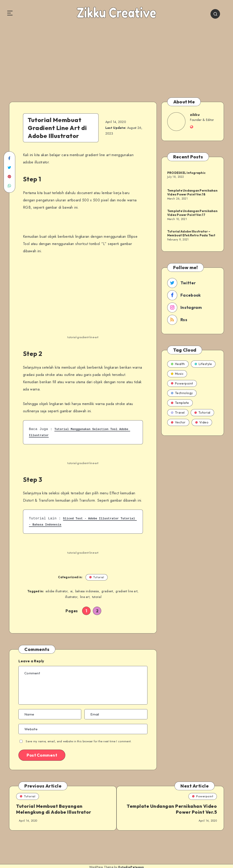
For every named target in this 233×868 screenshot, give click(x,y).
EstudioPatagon (131, 861)
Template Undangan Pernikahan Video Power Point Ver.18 (192, 192)
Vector (178, 422)
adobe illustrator (57, 591)
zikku (195, 115)
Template (180, 403)
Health (178, 364)
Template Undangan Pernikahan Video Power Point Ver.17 (192, 213)
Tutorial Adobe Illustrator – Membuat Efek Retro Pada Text (191, 233)
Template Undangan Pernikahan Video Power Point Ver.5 (179, 809)
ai (72, 591)
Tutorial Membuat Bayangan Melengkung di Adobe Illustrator (54, 809)
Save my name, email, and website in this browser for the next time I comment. (79, 742)
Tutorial (97, 577)
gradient (107, 591)
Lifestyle (203, 364)
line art (85, 597)
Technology (182, 393)
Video (202, 422)
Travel (178, 413)
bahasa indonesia (87, 591)
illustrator (71, 597)
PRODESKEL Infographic (186, 173)
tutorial (97, 597)
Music (177, 374)
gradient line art (127, 591)
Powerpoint (182, 383)
